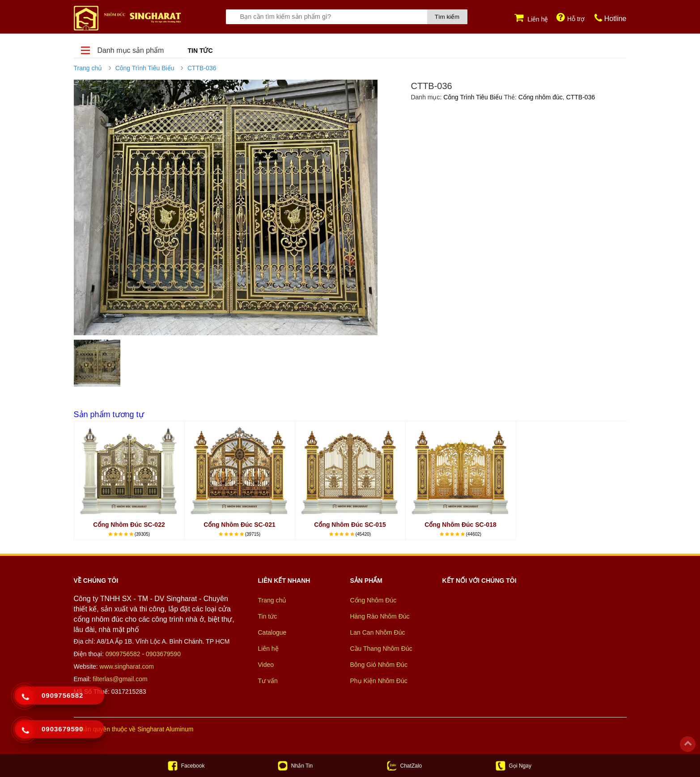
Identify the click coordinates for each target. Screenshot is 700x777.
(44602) (474, 534)
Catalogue (272, 633)
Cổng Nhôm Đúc (373, 601)
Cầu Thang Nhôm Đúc (381, 649)
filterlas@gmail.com (120, 679)
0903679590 (163, 654)
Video (266, 665)
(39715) (253, 534)
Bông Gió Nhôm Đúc (379, 665)
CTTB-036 (202, 68)
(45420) (363, 534)
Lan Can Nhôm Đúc (378, 633)
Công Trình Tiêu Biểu (145, 68)
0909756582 (123, 654)
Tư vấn (268, 681)
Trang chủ (88, 68)
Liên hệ (268, 649)
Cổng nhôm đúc (541, 97)
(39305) (142, 534)
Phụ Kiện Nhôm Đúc (379, 681)
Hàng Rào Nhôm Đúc (380, 617)
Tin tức (200, 51)
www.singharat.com (127, 666)
